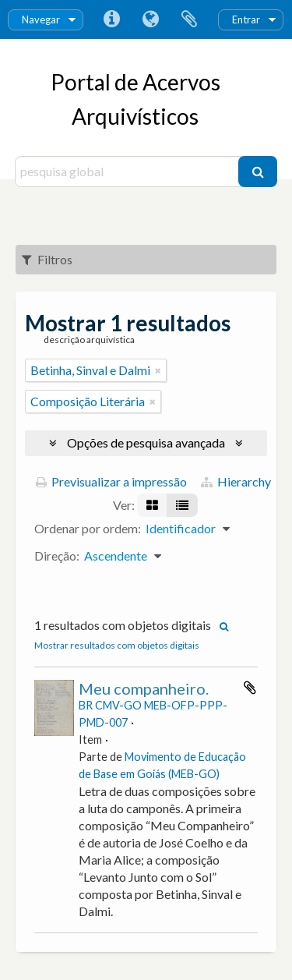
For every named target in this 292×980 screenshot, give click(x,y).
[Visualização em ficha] (152, 505)
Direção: (57, 555)
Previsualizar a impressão (111, 481)
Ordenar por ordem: (88, 528)
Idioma (150, 19)
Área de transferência (189, 19)
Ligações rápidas (111, 19)
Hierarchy (236, 481)
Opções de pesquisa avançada (146, 442)
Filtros (47, 259)
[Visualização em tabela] (182, 505)
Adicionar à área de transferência (250, 688)
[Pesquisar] (258, 172)
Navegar (41, 19)
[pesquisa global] (129, 172)
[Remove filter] (158, 370)
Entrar (246, 19)
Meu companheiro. (144, 688)
